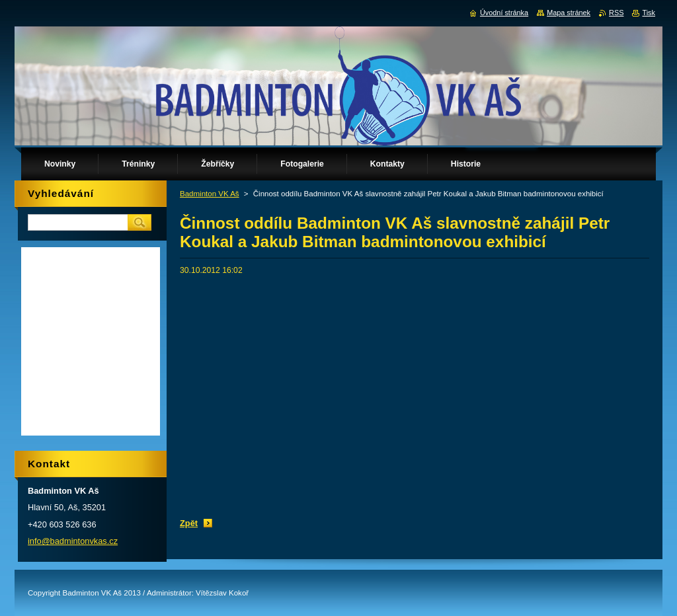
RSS (616, 13)
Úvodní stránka (504, 13)
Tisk (649, 13)
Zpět (189, 523)
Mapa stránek (569, 13)
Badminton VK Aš (210, 194)
